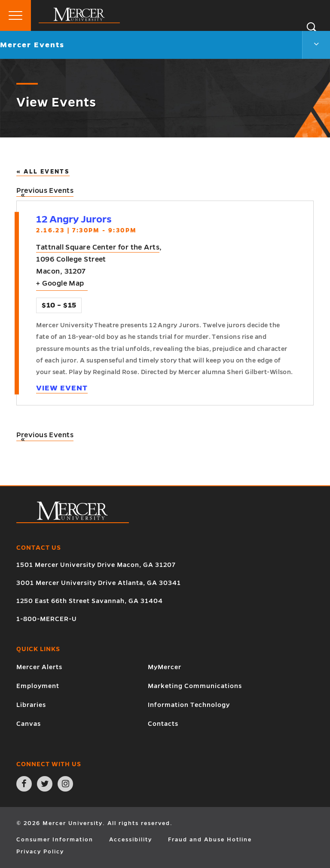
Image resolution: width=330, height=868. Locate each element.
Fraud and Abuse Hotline (210, 840)
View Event (62, 388)
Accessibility (131, 840)
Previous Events (45, 192)
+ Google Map (60, 283)
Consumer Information (55, 840)
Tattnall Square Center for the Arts (98, 247)
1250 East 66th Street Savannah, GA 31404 (90, 601)
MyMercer (165, 667)
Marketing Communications (195, 686)
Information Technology (189, 705)
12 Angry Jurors (74, 219)
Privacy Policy (40, 852)
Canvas (29, 724)
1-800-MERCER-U (47, 619)
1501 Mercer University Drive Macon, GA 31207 (96, 565)
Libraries (31, 705)
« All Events (43, 172)
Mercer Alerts (39, 667)
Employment (38, 686)
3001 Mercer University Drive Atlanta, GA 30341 (99, 583)
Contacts (163, 724)
